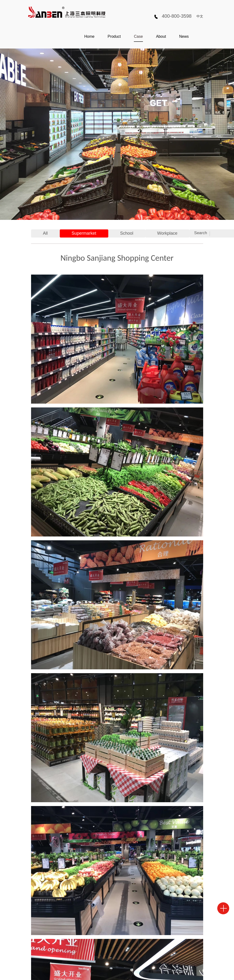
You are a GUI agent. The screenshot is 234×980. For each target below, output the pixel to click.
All (45, 233)
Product (114, 36)
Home (89, 36)
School (127, 233)
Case (138, 36)
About (161, 36)
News (184, 36)
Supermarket (84, 233)
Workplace (167, 233)
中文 (200, 16)
